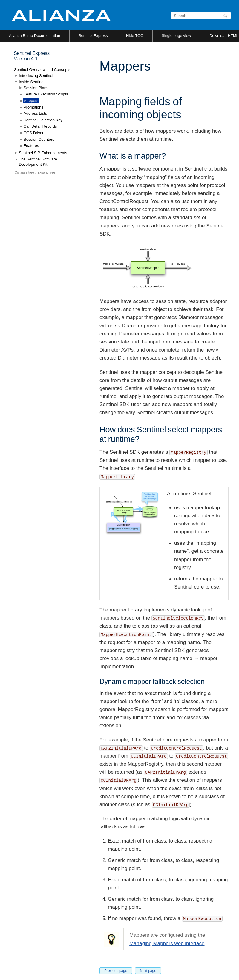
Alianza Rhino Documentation (35, 36)
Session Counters (39, 139)
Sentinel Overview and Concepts (42, 70)
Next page (148, 971)
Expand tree (46, 172)
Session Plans (36, 88)
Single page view (176, 36)
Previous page (116, 971)
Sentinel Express (93, 36)
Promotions (33, 107)
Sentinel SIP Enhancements (43, 153)
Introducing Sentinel (36, 76)
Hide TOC (135, 36)
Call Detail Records (40, 126)
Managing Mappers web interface (167, 943)
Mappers (31, 101)
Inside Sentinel (32, 82)
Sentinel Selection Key (43, 120)
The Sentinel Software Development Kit (38, 162)
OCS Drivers (35, 133)
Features (31, 146)
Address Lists (35, 113)
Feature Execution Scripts (46, 94)
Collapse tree (24, 172)
